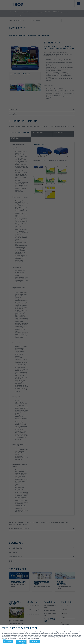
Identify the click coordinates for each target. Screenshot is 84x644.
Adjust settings (8, 642)
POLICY (4, 640)
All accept (35, 642)
